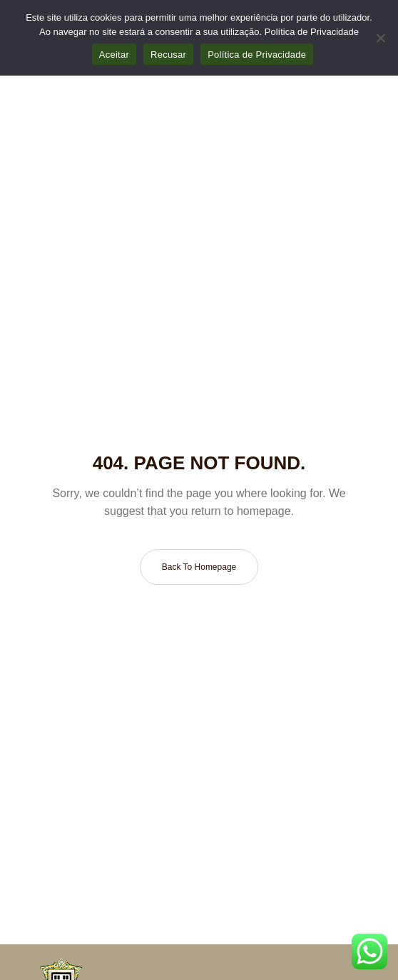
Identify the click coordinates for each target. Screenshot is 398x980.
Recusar (168, 55)
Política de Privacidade (312, 32)
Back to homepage (199, 567)
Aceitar (114, 55)
